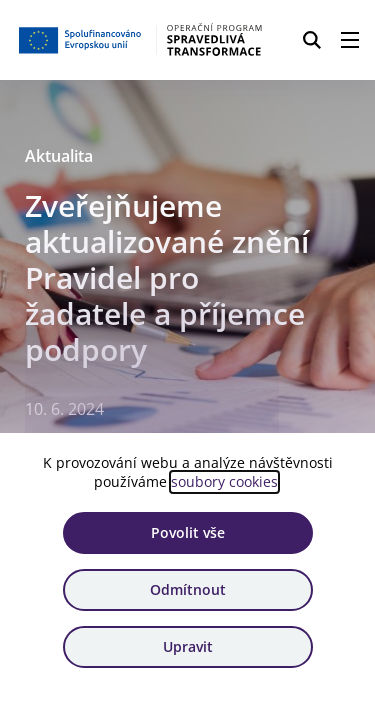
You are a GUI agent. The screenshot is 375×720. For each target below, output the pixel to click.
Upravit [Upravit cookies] (188, 646)
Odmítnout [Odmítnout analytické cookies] (188, 589)
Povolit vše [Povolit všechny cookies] (188, 532)
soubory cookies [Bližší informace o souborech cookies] (224, 481)
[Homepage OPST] (141, 40)
